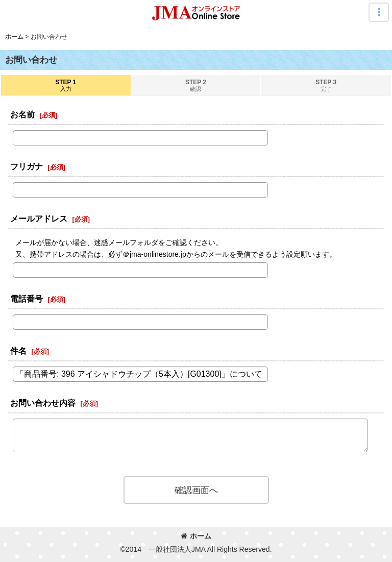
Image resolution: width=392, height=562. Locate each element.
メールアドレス (39, 218)
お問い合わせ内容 (43, 403)
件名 (18, 351)
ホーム (196, 536)
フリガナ (27, 166)
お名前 (22, 114)
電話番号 (27, 299)
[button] (379, 12)
